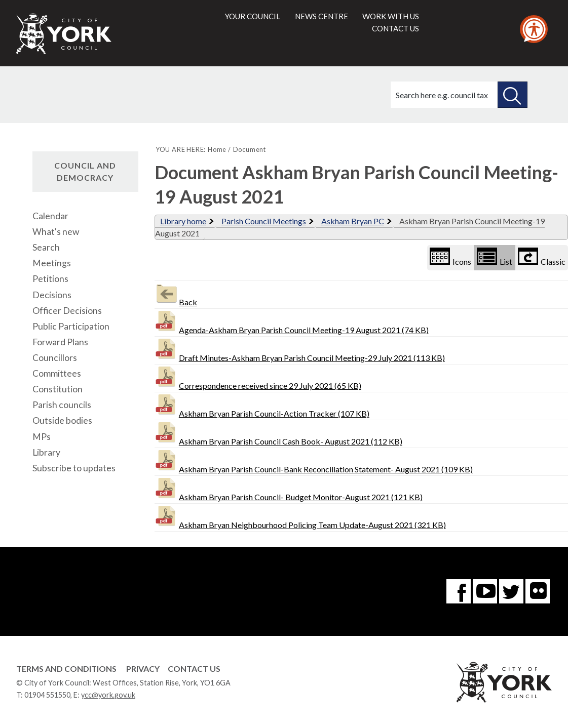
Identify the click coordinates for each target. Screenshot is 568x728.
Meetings (52, 263)
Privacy (143, 669)
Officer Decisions (67, 311)
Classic (542, 257)
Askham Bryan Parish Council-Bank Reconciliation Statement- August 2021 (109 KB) (314, 461)
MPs (42, 437)
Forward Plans (60, 342)
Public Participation (71, 326)
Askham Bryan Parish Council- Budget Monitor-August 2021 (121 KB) (289, 489)
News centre (321, 16)
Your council (253, 16)
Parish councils (62, 405)
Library (46, 452)
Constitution (58, 389)
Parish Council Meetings (264, 221)
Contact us (395, 28)
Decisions (52, 295)
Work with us (391, 16)
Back (176, 294)
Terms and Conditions (66, 669)
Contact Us (194, 669)
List (495, 257)
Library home (183, 221)
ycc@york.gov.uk (108, 695)
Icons (450, 257)
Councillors (55, 358)
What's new (56, 232)
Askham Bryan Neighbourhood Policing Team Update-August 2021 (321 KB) (300, 517)
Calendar (50, 216)
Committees (57, 373)
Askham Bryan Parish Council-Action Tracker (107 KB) (262, 405)
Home (217, 149)
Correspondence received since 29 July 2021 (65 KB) (258, 377)
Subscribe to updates (74, 468)
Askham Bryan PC (353, 221)
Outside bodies (62, 420)
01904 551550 (47, 695)
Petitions (50, 279)
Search (46, 247)
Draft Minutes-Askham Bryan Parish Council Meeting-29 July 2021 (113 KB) (300, 350)
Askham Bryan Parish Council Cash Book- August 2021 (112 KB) (278, 433)
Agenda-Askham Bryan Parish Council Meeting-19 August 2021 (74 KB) (292, 322)
